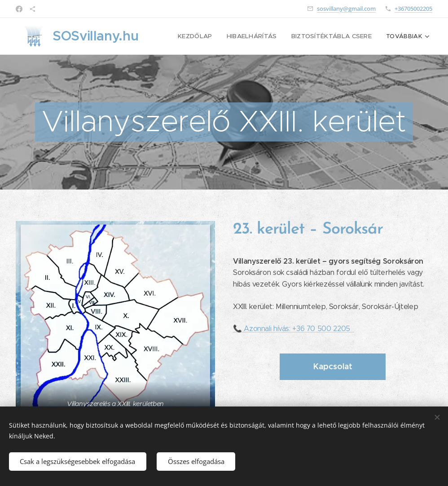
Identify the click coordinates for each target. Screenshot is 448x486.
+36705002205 (413, 9)
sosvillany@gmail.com (346, 9)
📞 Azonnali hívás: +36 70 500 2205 (294, 329)
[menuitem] (203, 36)
